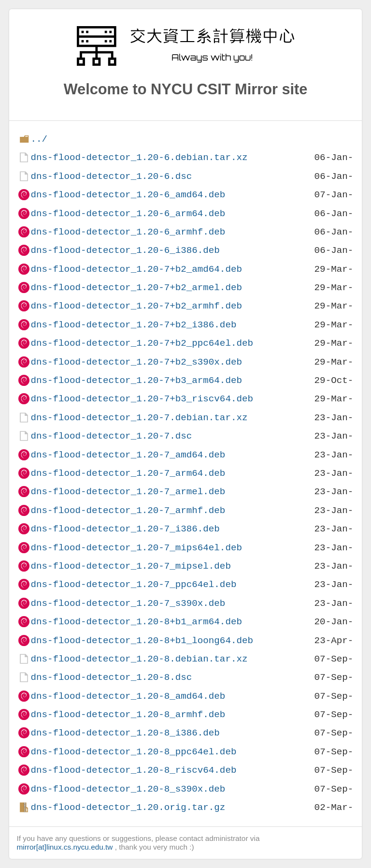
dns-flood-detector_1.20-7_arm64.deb (128, 473)
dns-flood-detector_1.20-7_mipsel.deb (130, 566)
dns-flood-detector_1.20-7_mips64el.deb (136, 548)
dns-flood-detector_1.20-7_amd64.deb (128, 455)
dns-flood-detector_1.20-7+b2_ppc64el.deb (142, 343)
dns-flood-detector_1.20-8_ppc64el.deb (133, 752)
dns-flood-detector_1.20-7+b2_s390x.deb (136, 362)
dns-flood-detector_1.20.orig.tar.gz (128, 807)
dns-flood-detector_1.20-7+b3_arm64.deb (136, 380)
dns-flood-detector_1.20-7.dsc (111, 436)
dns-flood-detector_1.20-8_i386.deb (125, 733)
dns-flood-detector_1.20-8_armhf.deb (128, 714)
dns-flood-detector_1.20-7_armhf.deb (128, 510)
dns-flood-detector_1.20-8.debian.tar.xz (139, 659)
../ (39, 139)
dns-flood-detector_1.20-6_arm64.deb (128, 213)
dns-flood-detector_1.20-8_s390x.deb (128, 789)
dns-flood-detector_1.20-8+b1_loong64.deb (142, 640)
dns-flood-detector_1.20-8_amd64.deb (128, 696)
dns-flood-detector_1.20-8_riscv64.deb (133, 770)
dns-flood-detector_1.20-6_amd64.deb (128, 195)
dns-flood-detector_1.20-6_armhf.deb (128, 232)
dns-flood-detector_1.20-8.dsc (111, 677)
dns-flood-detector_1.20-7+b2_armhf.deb (136, 306)
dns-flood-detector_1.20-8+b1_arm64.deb (136, 622)
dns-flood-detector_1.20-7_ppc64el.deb (133, 584)
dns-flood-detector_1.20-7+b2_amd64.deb (136, 269)
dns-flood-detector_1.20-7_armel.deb (128, 492)
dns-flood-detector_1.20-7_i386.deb (125, 529)
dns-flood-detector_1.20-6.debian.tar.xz (139, 157)
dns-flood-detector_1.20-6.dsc (111, 176)
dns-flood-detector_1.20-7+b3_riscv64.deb (142, 399)
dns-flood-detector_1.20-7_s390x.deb (128, 603)
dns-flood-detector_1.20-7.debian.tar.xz (139, 418)
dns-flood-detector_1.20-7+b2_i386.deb (133, 325)
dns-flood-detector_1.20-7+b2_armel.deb (136, 287)
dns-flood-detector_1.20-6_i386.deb (125, 250)
